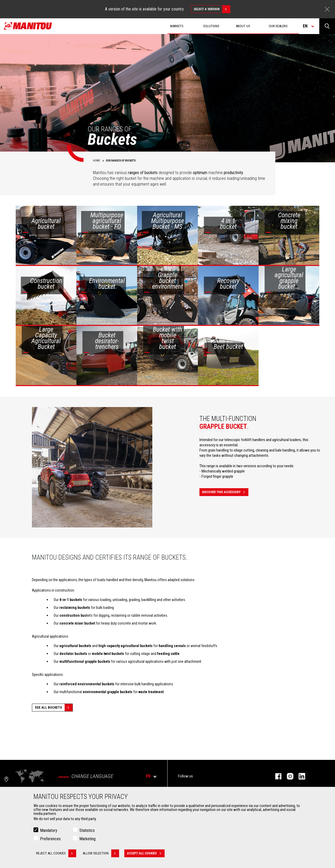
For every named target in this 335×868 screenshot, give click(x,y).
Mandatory (49, 830)
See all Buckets (54, 708)
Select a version (212, 9)
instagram (287, 776)
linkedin (299, 776)
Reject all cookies (56, 853)
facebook (276, 776)
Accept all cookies (146, 853)
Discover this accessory (225, 492)
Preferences (50, 839)
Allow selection (101, 853)
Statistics (87, 830)
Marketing (87, 839)
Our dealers (278, 26)
